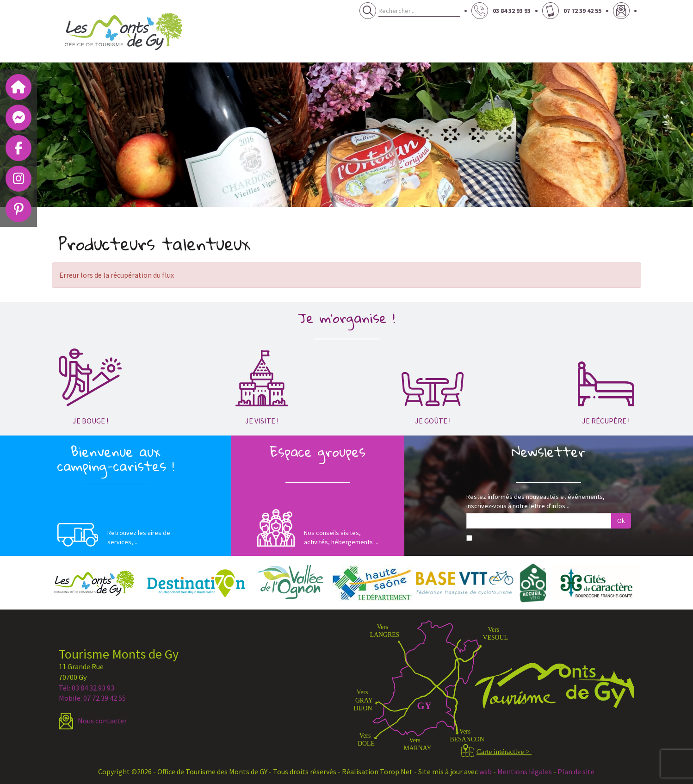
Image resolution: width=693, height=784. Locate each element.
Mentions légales (525, 772)
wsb (486, 772)
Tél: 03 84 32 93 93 (87, 688)
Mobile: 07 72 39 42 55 (92, 698)
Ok (621, 521)
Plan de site (576, 772)
